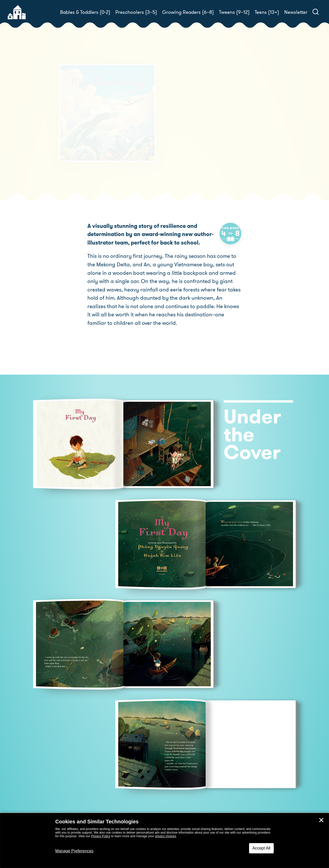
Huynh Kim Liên (187, 123)
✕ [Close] (321, 820)
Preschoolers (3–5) (136, 12)
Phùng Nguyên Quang (212, 117)
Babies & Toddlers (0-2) (85, 12)
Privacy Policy (101, 836)
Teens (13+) (267, 12)
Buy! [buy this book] (181, 141)
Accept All (261, 848)
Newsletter (296, 12)
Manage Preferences (74, 851)
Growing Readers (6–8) (188, 12)
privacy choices (166, 836)
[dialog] (164, 841)
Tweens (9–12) (234, 12)
